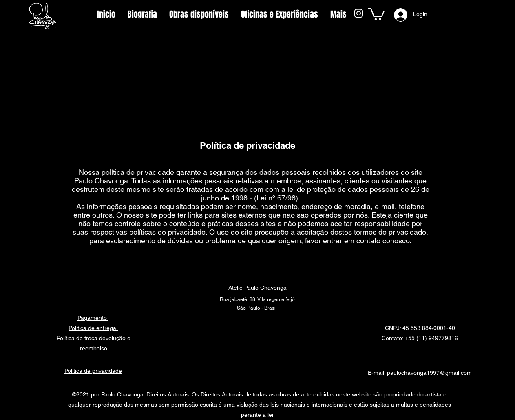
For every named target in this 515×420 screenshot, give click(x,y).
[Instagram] (359, 13)
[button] (376, 13)
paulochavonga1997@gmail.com (429, 373)
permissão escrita (194, 405)
